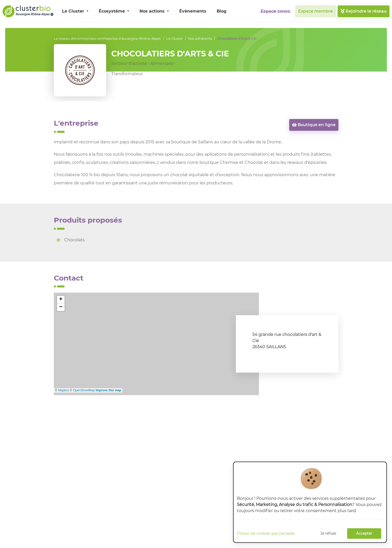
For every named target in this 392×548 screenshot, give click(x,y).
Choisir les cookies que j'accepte (266, 533)
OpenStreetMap (84, 390)
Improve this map (108, 390)
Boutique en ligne (314, 125)
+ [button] (61, 300)
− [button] (61, 307)
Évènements (193, 11)
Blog (222, 11)
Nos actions (153, 11)
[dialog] (310, 502)
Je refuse (328, 533)
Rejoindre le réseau (364, 11)
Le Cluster (74, 11)
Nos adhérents (200, 39)
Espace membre (315, 11)
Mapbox (64, 390)
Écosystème (112, 11)
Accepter (364, 533)
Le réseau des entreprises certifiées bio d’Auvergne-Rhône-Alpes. (108, 39)
